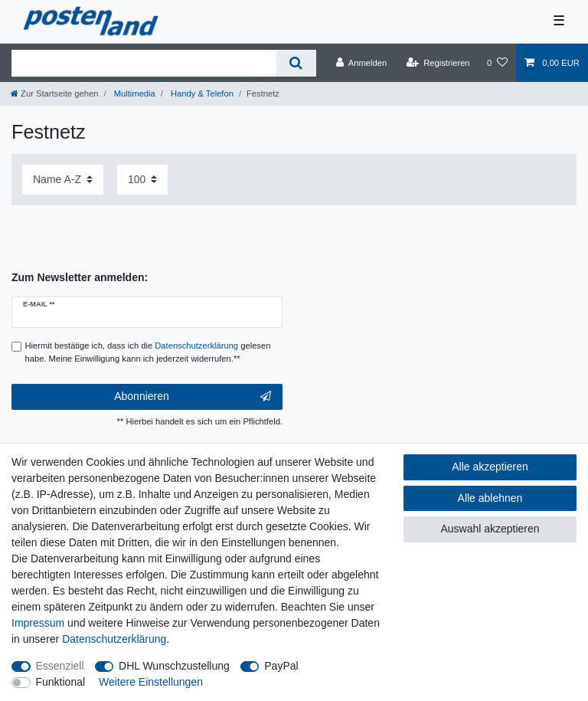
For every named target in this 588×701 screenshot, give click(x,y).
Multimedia (134, 93)
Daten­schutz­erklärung (114, 639)
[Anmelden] (362, 63)
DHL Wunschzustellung (174, 666)
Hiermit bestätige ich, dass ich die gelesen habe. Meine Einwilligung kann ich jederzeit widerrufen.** (148, 352)
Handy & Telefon (201, 93)
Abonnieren (193, 397)
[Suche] (296, 63)
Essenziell (60, 666)
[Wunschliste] (497, 63)
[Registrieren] (438, 63)
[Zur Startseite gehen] (54, 93)
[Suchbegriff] (144, 63)
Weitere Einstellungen (151, 682)
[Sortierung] (63, 180)
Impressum (38, 623)
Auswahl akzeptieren (490, 529)
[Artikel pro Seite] (142, 180)
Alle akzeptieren (490, 467)
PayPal (281, 666)
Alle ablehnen (490, 498)
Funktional (61, 682)
